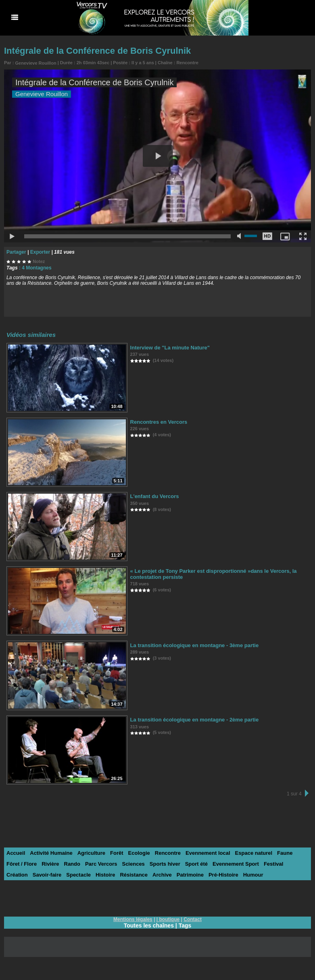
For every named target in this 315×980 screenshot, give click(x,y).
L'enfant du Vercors (155, 496)
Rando (72, 864)
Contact (193, 919)
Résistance (134, 875)
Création (17, 875)
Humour (253, 875)
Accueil (16, 853)
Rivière (50, 864)
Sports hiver (165, 864)
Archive (162, 875)
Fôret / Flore (22, 864)
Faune (285, 853)
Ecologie (139, 853)
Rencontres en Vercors (159, 422)
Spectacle (78, 875)
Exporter (40, 252)
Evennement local (208, 853)
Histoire (105, 875)
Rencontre (187, 63)
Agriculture (91, 853)
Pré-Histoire (223, 875)
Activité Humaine (51, 853)
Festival (273, 864)
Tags (185, 925)
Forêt (117, 853)
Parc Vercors (101, 864)
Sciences (133, 864)
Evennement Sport (236, 864)
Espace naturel (254, 853)
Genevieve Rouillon (36, 63)
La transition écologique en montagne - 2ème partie (195, 720)
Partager (16, 252)
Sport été (196, 864)
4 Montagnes (37, 268)
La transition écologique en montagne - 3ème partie (195, 645)
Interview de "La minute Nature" (170, 348)
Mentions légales (133, 919)
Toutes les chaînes (149, 925)
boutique (170, 919)
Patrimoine (190, 875)
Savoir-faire (47, 875)
